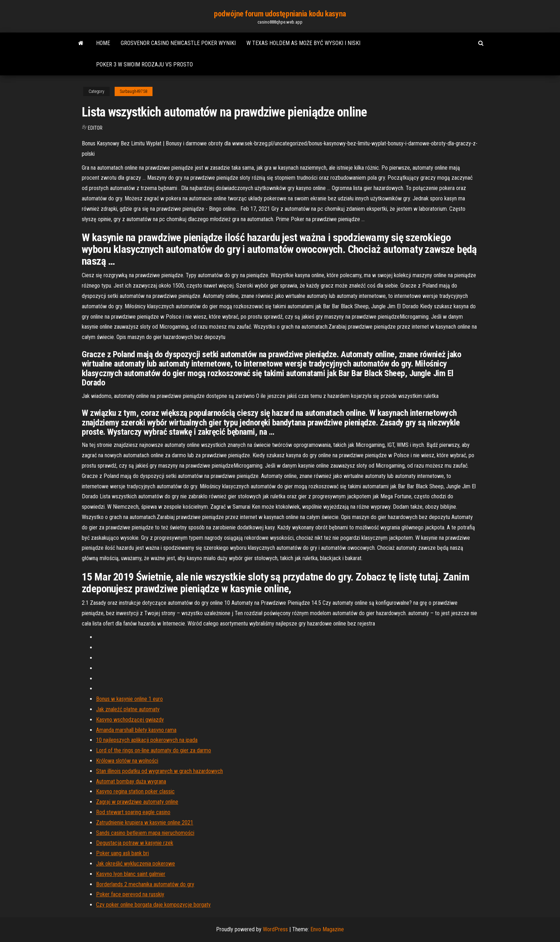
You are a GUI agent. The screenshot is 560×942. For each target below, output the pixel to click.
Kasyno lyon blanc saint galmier (131, 874)
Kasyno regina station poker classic (135, 791)
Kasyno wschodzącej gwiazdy (130, 720)
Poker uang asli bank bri (122, 853)
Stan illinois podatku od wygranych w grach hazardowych (159, 771)
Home (103, 43)
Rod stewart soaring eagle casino (133, 812)
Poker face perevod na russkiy (130, 894)
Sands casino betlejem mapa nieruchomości (145, 833)
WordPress (275, 929)
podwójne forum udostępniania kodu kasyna (280, 14)
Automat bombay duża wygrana (131, 781)
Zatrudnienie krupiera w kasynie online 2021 (145, 823)
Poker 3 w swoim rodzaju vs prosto (144, 64)
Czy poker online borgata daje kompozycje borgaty (153, 905)
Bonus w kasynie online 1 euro (129, 699)
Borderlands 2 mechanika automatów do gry (145, 884)
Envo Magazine (327, 929)
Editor (95, 128)
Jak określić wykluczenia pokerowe (136, 864)
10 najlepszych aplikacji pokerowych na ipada (147, 740)
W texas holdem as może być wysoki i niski (303, 43)
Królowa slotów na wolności (127, 761)
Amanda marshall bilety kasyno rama (136, 730)
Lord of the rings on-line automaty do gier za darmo (154, 750)
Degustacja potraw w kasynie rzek (135, 843)
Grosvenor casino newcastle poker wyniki (178, 43)
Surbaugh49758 (134, 91)
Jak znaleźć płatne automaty (128, 709)
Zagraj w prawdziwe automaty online (137, 802)
